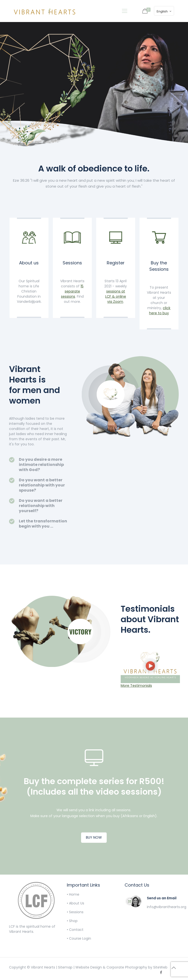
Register (116, 263)
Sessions (72, 263)
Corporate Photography (127, 967)
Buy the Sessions (159, 266)
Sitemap (65, 967)
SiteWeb (160, 967)
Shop (73, 921)
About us (29, 263)
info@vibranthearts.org (167, 907)
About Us (77, 903)
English (164, 11)
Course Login (80, 938)
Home (74, 894)
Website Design (89, 967)
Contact (76, 930)
